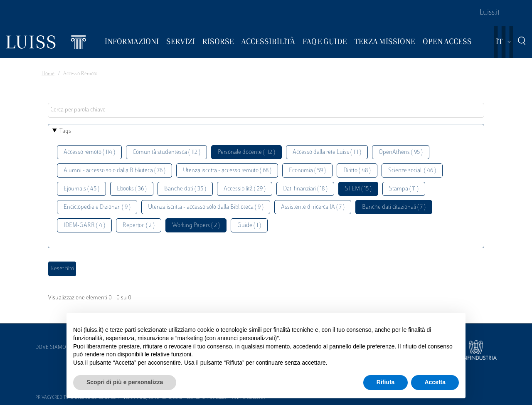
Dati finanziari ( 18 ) (305, 189)
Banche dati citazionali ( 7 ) (394, 207)
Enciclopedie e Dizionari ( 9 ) (97, 207)
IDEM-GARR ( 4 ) (84, 226)
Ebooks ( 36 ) (132, 189)
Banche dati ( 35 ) (185, 189)
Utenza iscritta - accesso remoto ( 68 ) (227, 171)
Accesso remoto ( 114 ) (89, 152)
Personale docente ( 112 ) (246, 152)
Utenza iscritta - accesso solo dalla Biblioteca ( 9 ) (206, 207)
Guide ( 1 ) (249, 226)
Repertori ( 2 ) (139, 226)
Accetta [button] (435, 382)
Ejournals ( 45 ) (81, 189)
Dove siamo (51, 348)
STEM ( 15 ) (358, 189)
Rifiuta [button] (386, 382)
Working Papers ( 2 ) (196, 226)
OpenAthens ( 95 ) (401, 152)
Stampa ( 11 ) (404, 189)
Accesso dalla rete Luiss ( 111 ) (327, 152)
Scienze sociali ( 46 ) (412, 171)
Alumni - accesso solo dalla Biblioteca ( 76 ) (115, 171)
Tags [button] (65, 131)
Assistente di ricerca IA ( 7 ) (313, 207)
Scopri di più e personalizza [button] (125, 382)
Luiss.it (490, 13)
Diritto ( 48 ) (357, 171)
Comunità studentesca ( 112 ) (166, 152)
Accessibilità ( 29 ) (245, 189)
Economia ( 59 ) (307, 171)
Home (48, 74)
